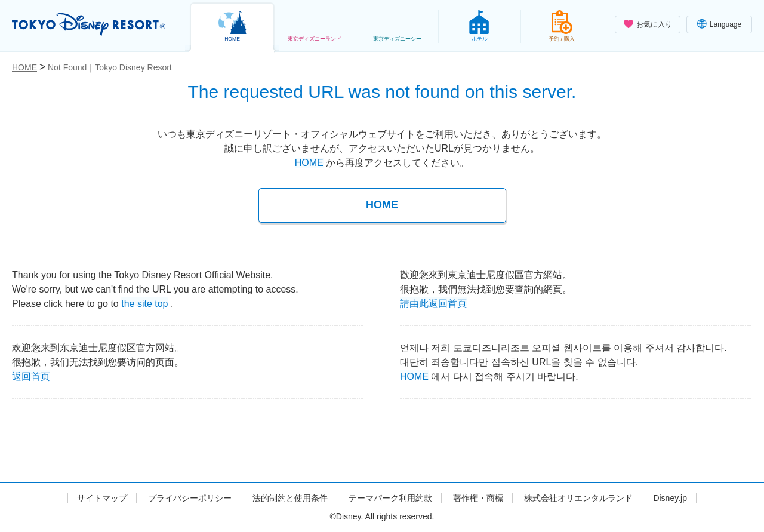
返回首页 (31, 375)
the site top (144, 302)
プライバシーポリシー (190, 498)
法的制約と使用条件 (290, 498)
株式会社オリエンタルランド (578, 498)
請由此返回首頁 (433, 302)
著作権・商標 (478, 498)
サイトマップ (102, 498)
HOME (309, 163)
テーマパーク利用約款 (390, 498)
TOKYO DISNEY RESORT (89, 24)
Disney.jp (670, 498)
